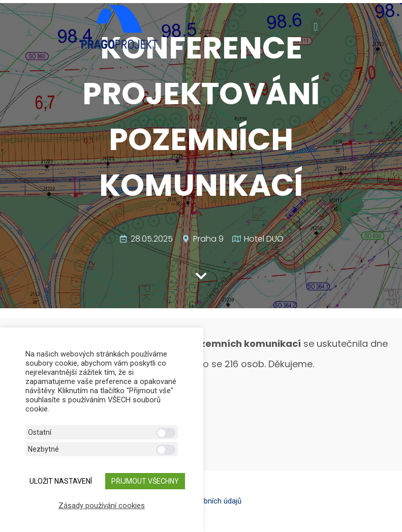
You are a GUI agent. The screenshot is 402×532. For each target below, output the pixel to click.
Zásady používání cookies (102, 506)
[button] (315, 27)
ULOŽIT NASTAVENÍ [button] (61, 481)
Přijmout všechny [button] (145, 481)
